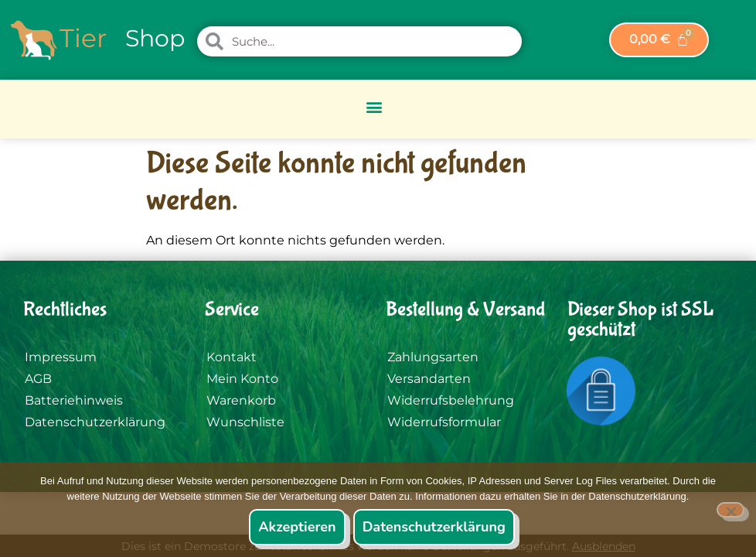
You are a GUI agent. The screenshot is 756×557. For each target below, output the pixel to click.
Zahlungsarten (433, 357)
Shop (155, 38)
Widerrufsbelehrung (451, 400)
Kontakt (232, 357)
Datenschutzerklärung (95, 422)
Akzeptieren (297, 527)
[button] (375, 107)
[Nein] (730, 510)
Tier (83, 38)
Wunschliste (245, 422)
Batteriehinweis (74, 400)
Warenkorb (241, 400)
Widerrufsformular (444, 422)
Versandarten (429, 379)
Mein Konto (242, 379)
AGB (38, 379)
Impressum (61, 357)
